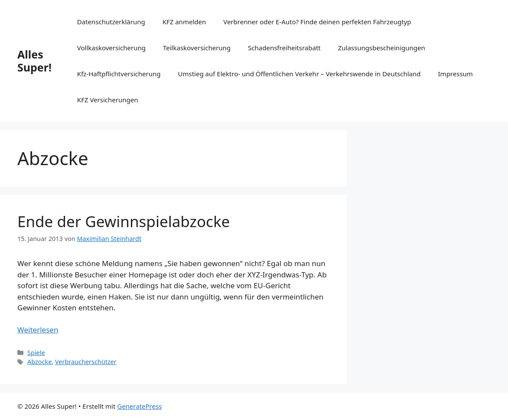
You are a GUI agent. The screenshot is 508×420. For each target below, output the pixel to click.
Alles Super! (34, 61)
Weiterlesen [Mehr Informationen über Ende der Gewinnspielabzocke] (38, 330)
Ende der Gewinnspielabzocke (124, 221)
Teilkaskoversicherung (197, 48)
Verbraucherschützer (86, 362)
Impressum (456, 74)
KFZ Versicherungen (108, 100)
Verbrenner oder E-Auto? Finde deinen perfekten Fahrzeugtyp (317, 22)
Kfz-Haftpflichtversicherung (119, 74)
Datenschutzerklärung (111, 22)
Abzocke (39, 362)
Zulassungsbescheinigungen (382, 48)
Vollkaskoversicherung (111, 48)
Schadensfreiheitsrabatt (284, 48)
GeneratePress (139, 406)
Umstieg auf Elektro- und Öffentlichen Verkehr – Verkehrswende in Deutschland (300, 74)
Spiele (36, 353)
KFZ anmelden (184, 22)
